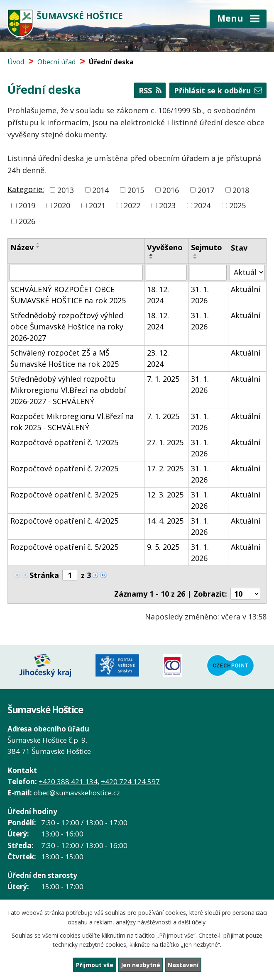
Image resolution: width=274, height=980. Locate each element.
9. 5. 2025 (163, 547)
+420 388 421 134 (68, 781)
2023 (167, 205)
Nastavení (183, 965)
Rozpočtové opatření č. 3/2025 (64, 495)
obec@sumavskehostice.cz (77, 793)
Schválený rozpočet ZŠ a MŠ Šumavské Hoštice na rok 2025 (65, 358)
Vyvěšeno (165, 247)
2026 (27, 221)
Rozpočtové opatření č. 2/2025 (64, 468)
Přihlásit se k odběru (218, 90)
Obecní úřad (56, 62)
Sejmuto (207, 247)
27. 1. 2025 (165, 442)
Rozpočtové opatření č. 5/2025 (64, 547)
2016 (171, 190)
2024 (202, 205)
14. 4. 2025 (165, 521)
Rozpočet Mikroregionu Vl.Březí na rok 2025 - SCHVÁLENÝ (72, 422)
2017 (206, 190)
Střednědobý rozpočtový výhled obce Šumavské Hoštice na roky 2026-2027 (67, 327)
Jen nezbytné (141, 965)
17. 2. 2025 (165, 468)
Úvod (16, 62)
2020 (62, 205)
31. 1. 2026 (200, 295)
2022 (132, 205)
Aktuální (246, 289)
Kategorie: (26, 189)
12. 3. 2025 (165, 495)
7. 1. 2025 (163, 379)
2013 (66, 190)
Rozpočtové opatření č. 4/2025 (64, 521)
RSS (150, 90)
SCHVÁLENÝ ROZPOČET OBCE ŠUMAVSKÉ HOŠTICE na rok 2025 (68, 295)
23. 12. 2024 (158, 358)
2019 (27, 205)
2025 (237, 205)
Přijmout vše (95, 965)
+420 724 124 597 (130, 781)
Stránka (44, 575)
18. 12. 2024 (158, 295)
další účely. (192, 922)
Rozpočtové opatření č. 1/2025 (64, 442)
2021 (97, 205)
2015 (136, 190)
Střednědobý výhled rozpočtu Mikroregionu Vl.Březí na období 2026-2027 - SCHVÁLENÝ (68, 390)
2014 (100, 190)
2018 (241, 190)
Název (22, 247)
